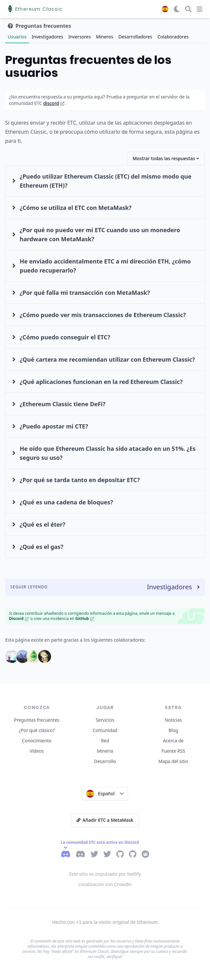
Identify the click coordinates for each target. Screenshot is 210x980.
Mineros (105, 37)
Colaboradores (173, 37)
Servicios (105, 720)
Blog (173, 730)
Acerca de (173, 741)
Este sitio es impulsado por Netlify (105, 874)
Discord (19, 619)
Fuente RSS (173, 751)
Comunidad (105, 730)
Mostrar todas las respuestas (166, 158)
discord (54, 103)
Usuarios (17, 37)
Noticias (173, 720)
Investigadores (47, 37)
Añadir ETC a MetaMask (105, 820)
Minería (105, 751)
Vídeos (37, 751)
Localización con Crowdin (105, 884)
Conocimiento (37, 741)
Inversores (79, 37)
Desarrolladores (135, 37)
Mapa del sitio (173, 761)
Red (105, 741)
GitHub (85, 619)
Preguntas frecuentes (37, 720)
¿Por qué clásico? (37, 730)
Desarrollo (105, 761)
